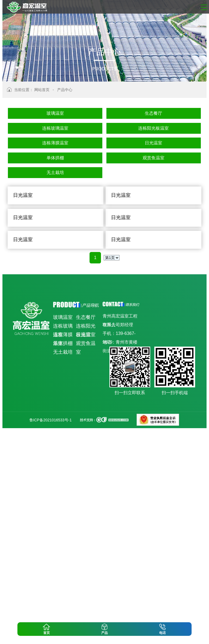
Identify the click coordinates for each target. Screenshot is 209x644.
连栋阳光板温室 (153, 128)
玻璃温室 (55, 113)
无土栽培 (55, 172)
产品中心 (65, 90)
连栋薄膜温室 (55, 143)
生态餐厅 (153, 113)
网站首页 (42, 90)
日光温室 (153, 143)
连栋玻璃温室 (55, 128)
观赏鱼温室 (153, 158)
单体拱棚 (55, 158)
